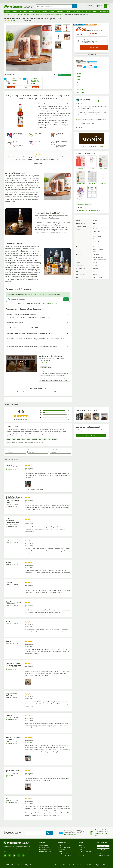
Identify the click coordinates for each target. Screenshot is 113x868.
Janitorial (88, 11)
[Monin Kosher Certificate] (92, 193)
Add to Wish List (92, 55)
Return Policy (82, 858)
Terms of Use (46, 303)
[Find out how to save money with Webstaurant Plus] (5, 79)
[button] (58, 28)
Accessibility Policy (78, 865)
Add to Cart (11, 87)
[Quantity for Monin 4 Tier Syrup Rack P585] (6, 87)
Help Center (103, 846)
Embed (50, 367)
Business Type (104, 11)
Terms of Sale (50, 865)
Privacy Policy (54, 303)
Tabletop (52, 11)
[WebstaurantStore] (18, 843)
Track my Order (103, 850)
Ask (66, 299)
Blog (59, 845)
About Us (81, 845)
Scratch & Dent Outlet (64, 847)
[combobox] (54, 6)
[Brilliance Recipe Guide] (80, 193)
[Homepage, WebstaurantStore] (18, 6)
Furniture (68, 11)
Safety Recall (62, 858)
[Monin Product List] (92, 177)
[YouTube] (10, 855)
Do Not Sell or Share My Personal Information (97, 865)
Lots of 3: (80, 34)
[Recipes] (103, 162)
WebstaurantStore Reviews (66, 856)
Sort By (7, 450)
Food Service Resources (65, 854)
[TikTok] (19, 855)
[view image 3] (96, 417)
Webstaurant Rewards (45, 847)
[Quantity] (78, 47)
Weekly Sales (62, 850)
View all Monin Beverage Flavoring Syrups (92, 146)
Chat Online (101, 853)
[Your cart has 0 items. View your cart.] (107, 6)
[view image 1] (80, 417)
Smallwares (32, 11)
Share (54, 75)
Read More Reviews (38, 164)
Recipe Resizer (43, 854)
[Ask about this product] (38, 299)
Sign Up (49, 833)
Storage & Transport (78, 11)
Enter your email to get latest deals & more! (12, 833)
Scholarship (82, 854)
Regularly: (79, 27)
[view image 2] (88, 417)
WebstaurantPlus (43, 845)
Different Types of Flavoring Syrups (93, 211)
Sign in (104, 41)
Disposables (60, 11)
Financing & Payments (85, 852)
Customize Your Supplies (45, 852)
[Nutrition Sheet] (92, 162)
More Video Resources (45, 363)
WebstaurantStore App (45, 850)
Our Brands (82, 847)
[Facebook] (14, 855)
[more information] (99, 101)
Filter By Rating (54, 450)
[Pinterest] (23, 855)
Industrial (95, 11)
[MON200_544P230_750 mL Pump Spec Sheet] (80, 162)
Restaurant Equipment (11, 11)
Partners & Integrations (45, 856)
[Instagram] (5, 855)
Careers (81, 850)
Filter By (30, 450)
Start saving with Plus (70, 835)
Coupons (61, 852)
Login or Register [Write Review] (91, 436)
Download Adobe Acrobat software (84, 205)
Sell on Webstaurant (84, 856)
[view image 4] (104, 417)
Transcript (44, 367)
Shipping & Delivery (103, 856)
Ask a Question (65, 75)
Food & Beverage (42, 11)
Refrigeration (23, 11)
